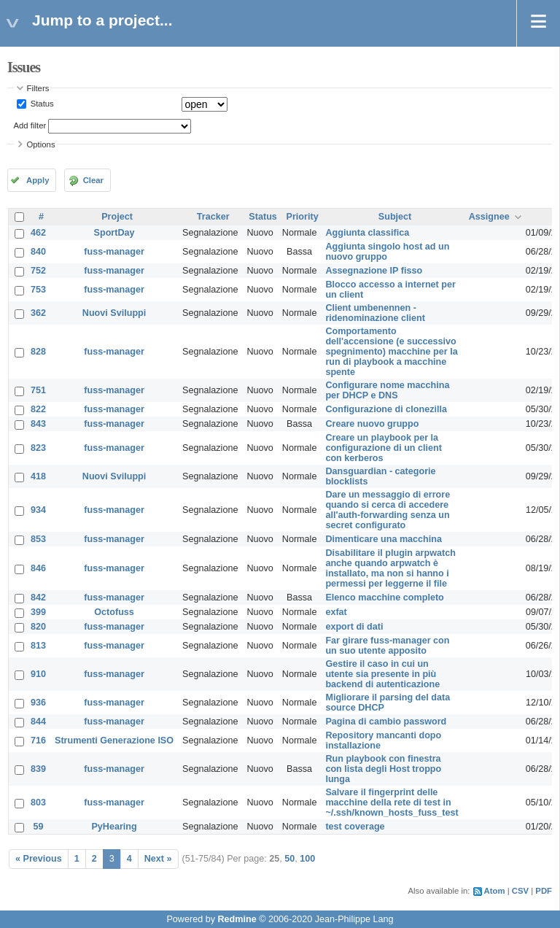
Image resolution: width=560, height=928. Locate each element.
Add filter (30, 125)
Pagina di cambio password (386, 722)
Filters (38, 88)
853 (38, 539)
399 (38, 612)
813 (38, 646)
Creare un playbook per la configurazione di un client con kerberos (384, 448)
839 (38, 769)
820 (38, 627)
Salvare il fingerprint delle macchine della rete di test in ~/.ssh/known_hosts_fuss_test (392, 803)
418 (38, 476)
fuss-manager (114, 252)
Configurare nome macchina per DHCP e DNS (387, 390)
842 (38, 598)
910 (38, 674)
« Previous (39, 859)
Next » (158, 859)
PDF (544, 891)
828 (38, 352)
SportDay (114, 233)
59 (39, 827)
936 (38, 703)
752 (38, 271)
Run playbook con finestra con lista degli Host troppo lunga (383, 769)
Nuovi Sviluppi (114, 313)
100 (307, 859)
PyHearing (114, 827)
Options (41, 144)
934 (38, 510)
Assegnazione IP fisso (374, 271)
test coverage (355, 827)
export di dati (354, 627)
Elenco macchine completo (384, 598)
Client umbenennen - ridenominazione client (375, 313)
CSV (520, 891)
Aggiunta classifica (367, 233)
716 (38, 741)
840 (38, 252)
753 (38, 290)
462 (38, 233)
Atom (495, 891)
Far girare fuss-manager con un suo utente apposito (387, 646)
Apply (38, 180)
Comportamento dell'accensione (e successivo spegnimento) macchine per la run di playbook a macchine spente (391, 352)
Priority (303, 217)
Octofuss (114, 612)
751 (38, 390)
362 (38, 313)
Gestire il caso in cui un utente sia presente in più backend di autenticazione (382, 674)
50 (289, 859)
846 (38, 568)
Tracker (213, 217)
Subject (395, 217)
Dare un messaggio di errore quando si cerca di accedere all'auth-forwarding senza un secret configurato (388, 510)
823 (38, 448)
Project (117, 217)
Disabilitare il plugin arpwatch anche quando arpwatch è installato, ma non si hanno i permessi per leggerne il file (390, 568)
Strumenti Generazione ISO (114, 741)
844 (38, 722)
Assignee (489, 217)
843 (38, 424)
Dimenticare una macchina (384, 539)
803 (38, 803)
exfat (336, 612)
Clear (93, 180)
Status (41, 104)
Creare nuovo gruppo (372, 424)
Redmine (237, 919)
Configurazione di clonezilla (386, 409)
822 (38, 409)
